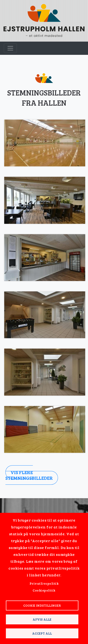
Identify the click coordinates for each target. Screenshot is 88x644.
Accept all (42, 633)
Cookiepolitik (44, 590)
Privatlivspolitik (44, 583)
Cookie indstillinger (42, 605)
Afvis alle (42, 619)
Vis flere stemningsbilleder (29, 475)
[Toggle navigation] (10, 48)
